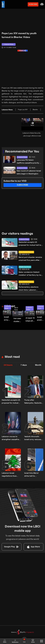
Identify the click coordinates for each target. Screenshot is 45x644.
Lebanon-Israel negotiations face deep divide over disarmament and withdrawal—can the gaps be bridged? (10, 475)
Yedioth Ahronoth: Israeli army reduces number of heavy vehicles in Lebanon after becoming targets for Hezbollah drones (33, 438)
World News (16, 309)
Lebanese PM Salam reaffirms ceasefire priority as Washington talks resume (29, 162)
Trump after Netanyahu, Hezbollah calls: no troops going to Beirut (33, 402)
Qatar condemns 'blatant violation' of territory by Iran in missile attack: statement (30, 274)
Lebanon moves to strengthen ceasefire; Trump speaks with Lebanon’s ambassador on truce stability (11, 438)
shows (33, 641)
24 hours (8, 365)
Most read (12, 357)
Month (38, 365)
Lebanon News (22, 157)
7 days (24, 365)
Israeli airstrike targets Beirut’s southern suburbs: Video (41, 319)
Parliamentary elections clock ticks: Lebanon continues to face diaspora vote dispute (30, 289)
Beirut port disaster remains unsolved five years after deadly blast (30, 259)
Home (5, 641)
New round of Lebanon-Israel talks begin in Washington (29, 172)
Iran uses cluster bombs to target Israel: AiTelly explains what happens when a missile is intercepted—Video (18, 320)
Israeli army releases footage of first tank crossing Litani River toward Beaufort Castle (8, 319)
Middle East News (25, 267)
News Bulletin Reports (26, 252)
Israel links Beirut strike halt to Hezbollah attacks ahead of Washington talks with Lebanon (33, 475)
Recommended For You (22, 152)
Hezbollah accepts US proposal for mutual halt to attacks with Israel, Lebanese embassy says (31, 244)
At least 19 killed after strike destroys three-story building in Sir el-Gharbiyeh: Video (30, 320)
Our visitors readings (17, 234)
